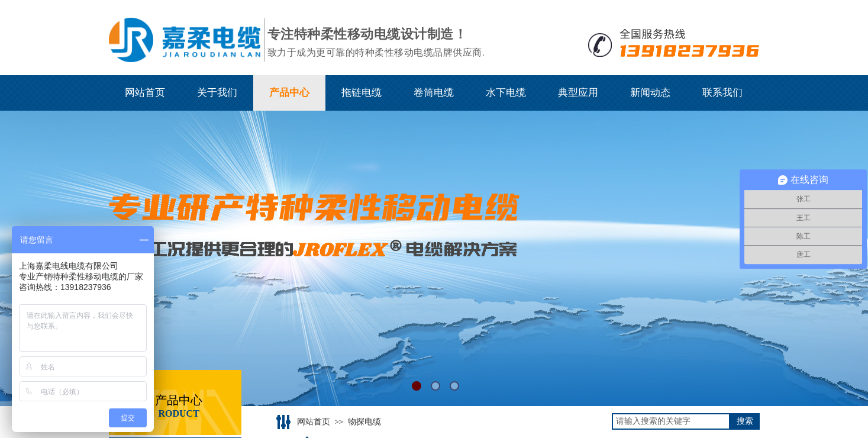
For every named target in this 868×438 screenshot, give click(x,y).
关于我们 (217, 93)
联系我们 (722, 93)
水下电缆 (506, 93)
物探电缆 (364, 422)
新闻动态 (650, 93)
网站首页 (145, 93)
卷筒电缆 (434, 93)
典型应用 (578, 93)
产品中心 (289, 93)
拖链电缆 (362, 93)
